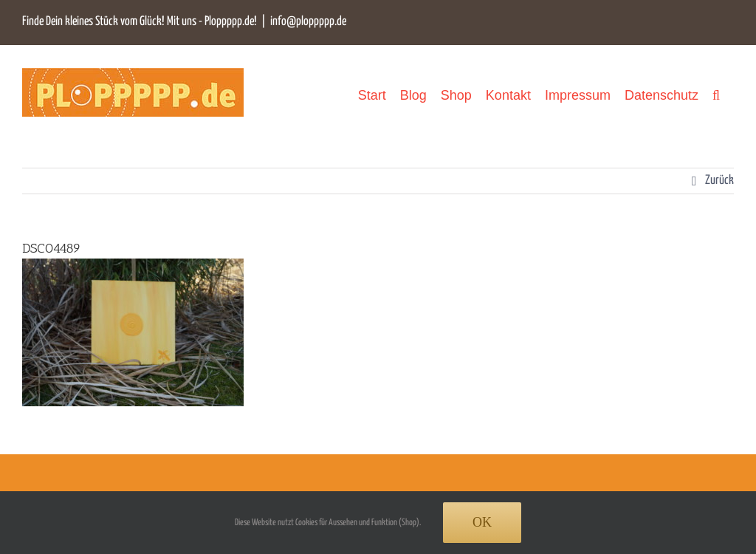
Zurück (719, 181)
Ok (482, 522)
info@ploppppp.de (308, 22)
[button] (716, 95)
